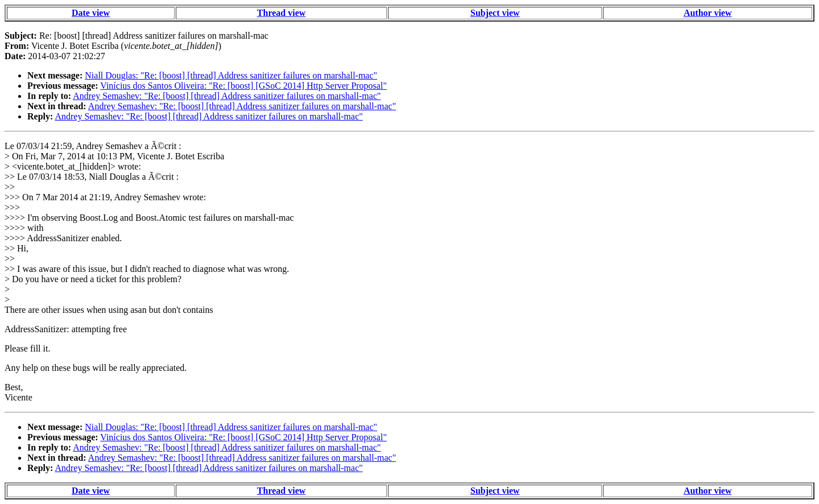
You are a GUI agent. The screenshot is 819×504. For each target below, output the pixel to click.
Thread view (281, 13)
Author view (708, 13)
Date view (91, 13)
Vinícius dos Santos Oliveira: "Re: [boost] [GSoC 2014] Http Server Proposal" (243, 86)
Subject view (495, 13)
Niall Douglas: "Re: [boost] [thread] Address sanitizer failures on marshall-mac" (231, 75)
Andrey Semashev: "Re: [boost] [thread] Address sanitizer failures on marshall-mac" (227, 96)
